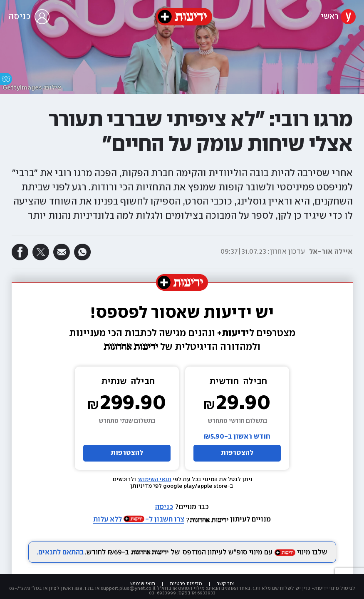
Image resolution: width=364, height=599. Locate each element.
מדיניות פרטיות (186, 584)
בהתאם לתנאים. (60, 553)
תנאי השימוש (155, 479)
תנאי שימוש (143, 584)
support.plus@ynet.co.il (128, 588)
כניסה (164, 507)
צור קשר (225, 584)
